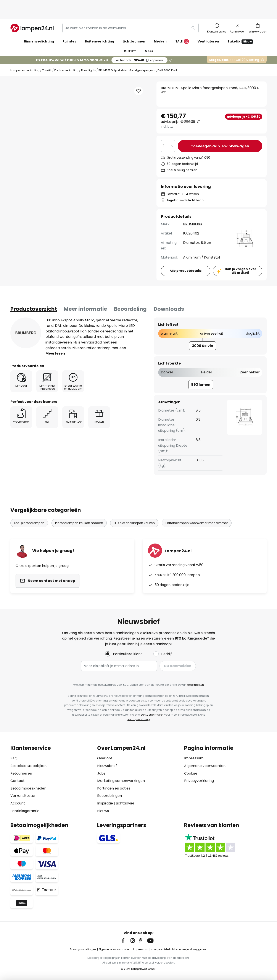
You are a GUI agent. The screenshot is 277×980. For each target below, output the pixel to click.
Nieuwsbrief (107, 766)
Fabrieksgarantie (25, 811)
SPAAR (139, 46)
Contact (18, 781)
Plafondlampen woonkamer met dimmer (197, 509)
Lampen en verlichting (25, 56)
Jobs (101, 773)
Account (18, 803)
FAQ (14, 758)
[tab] (34, 295)
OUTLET (130, 37)
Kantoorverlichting (66, 56)
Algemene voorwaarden (205, 766)
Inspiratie (105, 803)
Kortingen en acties (114, 788)
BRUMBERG (192, 210)
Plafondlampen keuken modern (79, 509)
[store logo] (32, 14)
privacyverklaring (138, 719)
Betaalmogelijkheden (28, 788)
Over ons (105, 758)
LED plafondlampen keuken (134, 509)
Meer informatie (85, 295)
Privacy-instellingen (83, 949)
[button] (138, 77)
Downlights (89, 56)
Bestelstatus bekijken (28, 766)
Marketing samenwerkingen (121, 781)
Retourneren (21, 773)
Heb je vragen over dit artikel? (241, 257)
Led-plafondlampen (29, 509)
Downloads (169, 295)
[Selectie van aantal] (168, 132)
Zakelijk (47, 56)
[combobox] (130, 14)
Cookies (191, 773)
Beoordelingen (110, 796)
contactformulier (152, 715)
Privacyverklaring (199, 781)
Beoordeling (130, 295)
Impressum (194, 758)
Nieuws (103, 811)
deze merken (196, 685)
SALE (182, 28)
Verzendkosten (23, 796)
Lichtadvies (125, 803)
